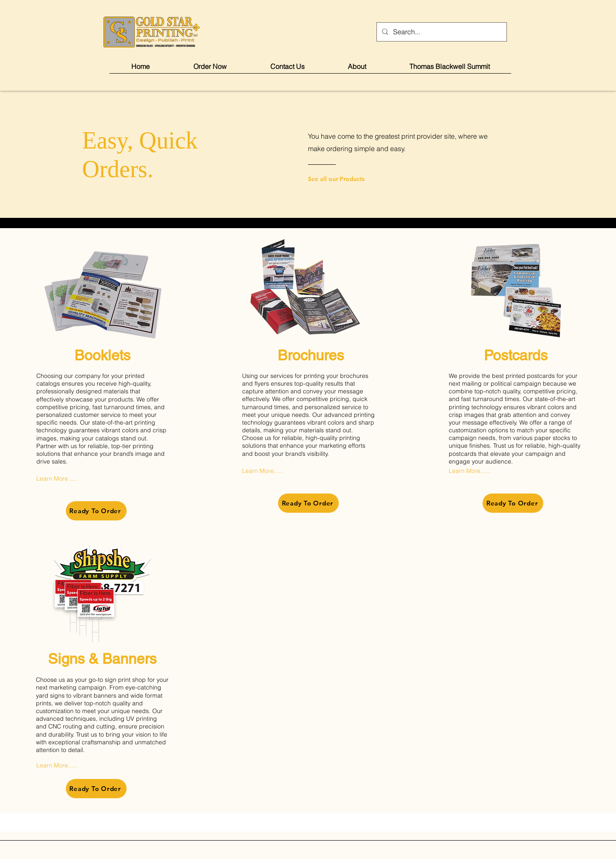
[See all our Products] (342, 179)
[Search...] (441, 32)
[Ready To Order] (96, 511)
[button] (210, 69)
